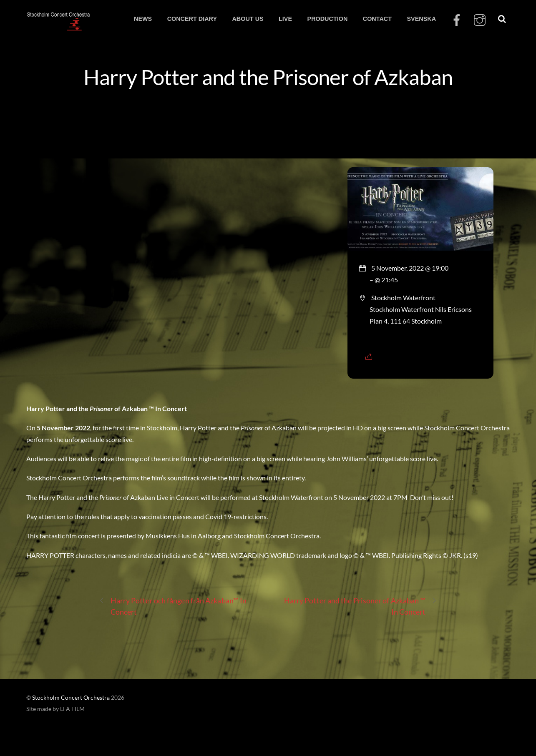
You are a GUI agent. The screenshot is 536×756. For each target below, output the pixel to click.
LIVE (285, 19)
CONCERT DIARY (192, 19)
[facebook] (457, 20)
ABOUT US (248, 19)
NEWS (143, 19)
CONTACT (377, 19)
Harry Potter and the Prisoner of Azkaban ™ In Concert (361, 606)
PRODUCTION (328, 19)
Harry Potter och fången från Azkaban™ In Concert (173, 606)
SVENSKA (421, 19)
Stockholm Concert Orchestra (71, 698)
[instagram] (480, 20)
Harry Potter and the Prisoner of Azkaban (268, 77)
